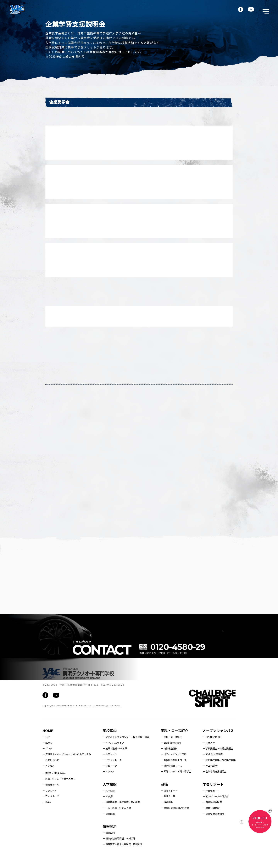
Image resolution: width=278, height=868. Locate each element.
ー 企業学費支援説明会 (214, 784)
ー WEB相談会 (210, 778)
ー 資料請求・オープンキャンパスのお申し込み (67, 767)
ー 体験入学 (209, 755)
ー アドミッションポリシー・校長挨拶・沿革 (126, 750)
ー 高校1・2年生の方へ (54, 786)
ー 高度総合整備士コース (174, 773)
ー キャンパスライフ (113, 755)
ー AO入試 (108, 809)
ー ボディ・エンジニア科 (174, 767)
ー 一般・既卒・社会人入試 (117, 821)
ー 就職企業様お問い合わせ (175, 820)
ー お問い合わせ (51, 773)
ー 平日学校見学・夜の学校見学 (219, 773)
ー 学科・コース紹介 (171, 750)
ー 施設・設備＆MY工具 (115, 761)
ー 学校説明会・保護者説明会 (218, 761)
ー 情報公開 (109, 845)
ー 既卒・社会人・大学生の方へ (59, 792)
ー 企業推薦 (109, 826)
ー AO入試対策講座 (213, 767)
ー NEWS (47, 755)
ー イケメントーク (112, 773)
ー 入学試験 (109, 803)
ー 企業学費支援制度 (213, 826)
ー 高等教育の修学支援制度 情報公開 (122, 857)
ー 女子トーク (110, 767)
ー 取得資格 (167, 815)
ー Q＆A (47, 815)
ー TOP (46, 750)
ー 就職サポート (169, 803)
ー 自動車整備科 (169, 761)
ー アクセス (48, 778)
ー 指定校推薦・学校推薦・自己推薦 (121, 815)
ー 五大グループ (51, 809)
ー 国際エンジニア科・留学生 (176, 784)
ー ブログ (47, 761)
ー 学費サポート (211, 803)
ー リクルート (50, 803)
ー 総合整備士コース (171, 778)
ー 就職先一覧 (168, 809)
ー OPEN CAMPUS (212, 750)
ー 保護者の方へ (51, 797)
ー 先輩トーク (110, 778)
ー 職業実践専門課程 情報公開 (119, 851)
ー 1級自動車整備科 (171, 755)
